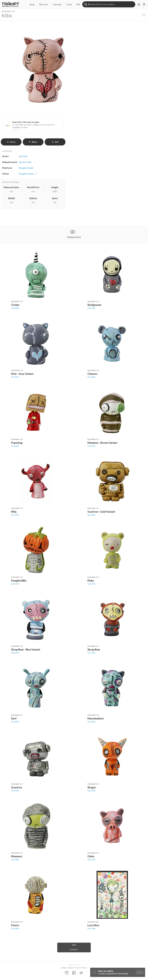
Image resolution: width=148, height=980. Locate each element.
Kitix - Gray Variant (22, 374)
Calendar (57, 4)
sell (55, 142)
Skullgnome (94, 305)
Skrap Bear (94, 650)
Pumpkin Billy (19, 581)
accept (140, 972)
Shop (32, 4)
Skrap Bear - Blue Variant (26, 650)
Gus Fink (15, 308)
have (11, 142)
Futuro (15, 925)
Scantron (17, 787)
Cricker (15, 305)
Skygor (92, 787)
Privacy (84, 968)
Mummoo (17, 856)
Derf (14, 718)
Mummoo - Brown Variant (102, 443)
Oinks (91, 856)
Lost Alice (93, 925)
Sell (78, 4)
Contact (70, 968)
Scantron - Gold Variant (101, 512)
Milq (14, 512)
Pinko (91, 581)
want (33, 142)
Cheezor (92, 374)
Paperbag (17, 443)
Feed (69, 4)
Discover (44, 4)
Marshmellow (96, 718)
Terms (77, 968)
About (63, 968)
